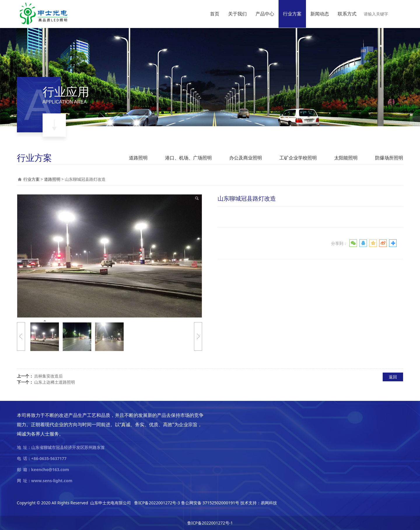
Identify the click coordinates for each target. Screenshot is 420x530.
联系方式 (347, 14)
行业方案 (292, 14)
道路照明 (138, 158)
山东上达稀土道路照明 (55, 382)
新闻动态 (320, 14)
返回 (393, 377)
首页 (215, 14)
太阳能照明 (346, 158)
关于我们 (237, 14)
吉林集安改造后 (48, 376)
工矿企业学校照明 (298, 158)
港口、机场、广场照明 (188, 158)
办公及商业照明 (246, 158)
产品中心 (265, 14)
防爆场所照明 (389, 158)
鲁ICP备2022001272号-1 (210, 523)
